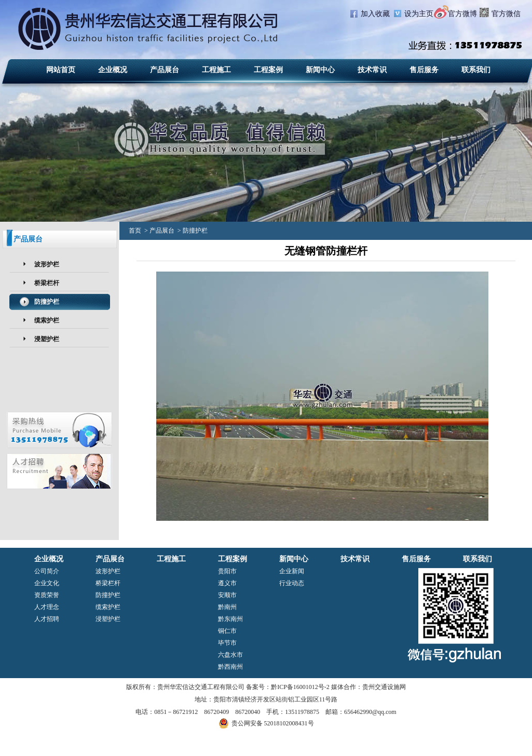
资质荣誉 (47, 595)
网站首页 (61, 70)
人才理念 (47, 607)
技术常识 (372, 70)
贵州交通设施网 (384, 687)
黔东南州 (230, 619)
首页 (135, 231)
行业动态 (292, 583)
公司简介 (47, 571)
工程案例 (268, 70)
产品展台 (165, 70)
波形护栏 (47, 264)
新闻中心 (320, 70)
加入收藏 (375, 14)
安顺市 (227, 595)
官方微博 (462, 14)
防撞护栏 (47, 302)
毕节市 (227, 643)
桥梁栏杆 (47, 283)
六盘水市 (230, 655)
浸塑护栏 (47, 339)
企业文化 (47, 583)
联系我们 (476, 70)
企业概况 (113, 70)
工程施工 (216, 70)
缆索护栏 (47, 320)
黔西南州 (230, 667)
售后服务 (424, 70)
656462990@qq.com (370, 712)
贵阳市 (227, 571)
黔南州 (227, 607)
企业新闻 (292, 571)
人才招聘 (47, 619)
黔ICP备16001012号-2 (300, 687)
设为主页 (419, 14)
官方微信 (506, 14)
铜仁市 (227, 631)
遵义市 (227, 583)
